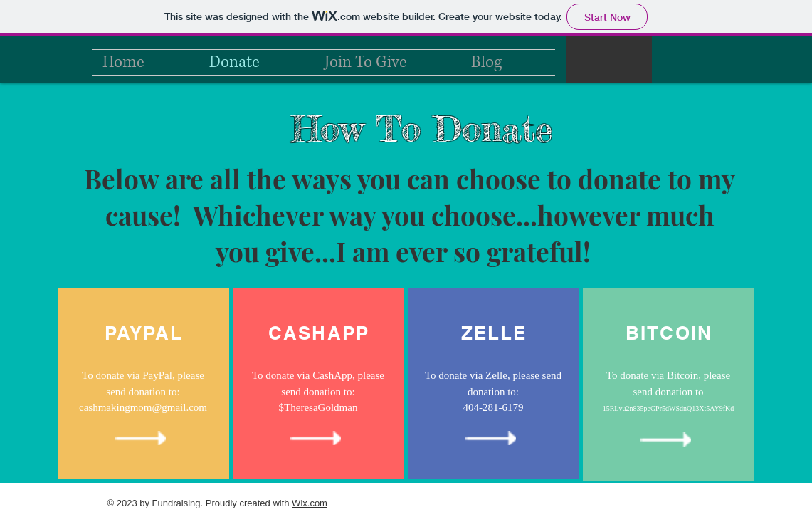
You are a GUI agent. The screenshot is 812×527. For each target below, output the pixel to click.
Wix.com (310, 503)
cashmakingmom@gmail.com (143, 407)
